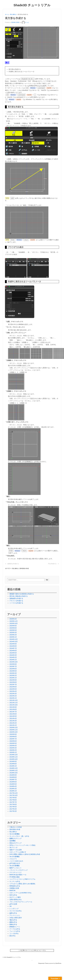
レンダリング (14, 909)
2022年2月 (13, 696)
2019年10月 (14, 759)
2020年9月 (13, 734)
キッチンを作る (15, 881)
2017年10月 (14, 795)
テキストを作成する (16, 601)
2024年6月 (13, 651)
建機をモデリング (16, 838)
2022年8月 (13, 682)
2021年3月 (13, 721)
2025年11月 (14, 621)
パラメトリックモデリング (19, 870)
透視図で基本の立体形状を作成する (22, 594)
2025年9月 (13, 626)
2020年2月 (13, 750)
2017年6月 (13, 804)
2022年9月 (13, 680)
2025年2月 (13, 635)
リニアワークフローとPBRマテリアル (22, 879)
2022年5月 (13, 689)
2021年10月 (14, 705)
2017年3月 (13, 811)
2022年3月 (13, 694)
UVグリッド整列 (15, 897)
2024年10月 (14, 642)
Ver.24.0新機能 (14, 834)
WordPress (58, 963)
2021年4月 (13, 718)
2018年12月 (14, 768)
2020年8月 (13, 737)
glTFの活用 (13, 904)
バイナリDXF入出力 (16, 861)
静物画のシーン (15, 927)
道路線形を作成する (16, 598)
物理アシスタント (16, 868)
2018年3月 (13, 789)
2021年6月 (13, 714)
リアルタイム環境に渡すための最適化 (22, 884)
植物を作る (13, 924)
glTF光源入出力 (15, 863)
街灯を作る (13, 895)
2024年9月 (13, 644)
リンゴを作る (14, 933)
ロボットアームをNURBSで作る (20, 893)
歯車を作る (13, 913)
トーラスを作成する (16, 603)
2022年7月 (13, 685)
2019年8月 (13, 764)
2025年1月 (13, 637)
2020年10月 (14, 732)
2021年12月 (14, 700)
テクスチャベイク (16, 872)
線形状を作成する (13, 564)
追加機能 (12, 841)
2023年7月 (13, 666)
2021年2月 (13, 723)
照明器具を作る (15, 886)
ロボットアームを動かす (18, 852)
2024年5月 (13, 653)
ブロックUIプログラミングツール (21, 902)
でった (25, 22)
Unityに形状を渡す (16, 918)
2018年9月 (13, 775)
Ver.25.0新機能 (14, 857)
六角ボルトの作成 (16, 827)
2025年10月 (14, 623)
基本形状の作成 (24, 568)
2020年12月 (14, 727)
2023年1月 (13, 678)
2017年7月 (13, 802)
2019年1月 (13, 766)
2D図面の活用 (14, 888)
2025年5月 (13, 630)
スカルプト (13, 859)
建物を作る (13, 922)
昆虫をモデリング (16, 843)
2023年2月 (13, 675)
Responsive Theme (43, 963)
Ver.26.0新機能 (14, 866)
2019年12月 (14, 755)
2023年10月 (14, 662)
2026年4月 (13, 619)
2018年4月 (13, 786)
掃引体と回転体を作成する (19, 596)
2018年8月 (13, 777)
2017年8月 (13, 800)
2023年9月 (13, 664)
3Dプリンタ (13, 847)
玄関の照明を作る (16, 900)
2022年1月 (13, 698)
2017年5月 (13, 807)
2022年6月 (13, 687)
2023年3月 (13, 673)
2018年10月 (14, 773)
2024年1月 (13, 660)
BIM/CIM (12, 890)
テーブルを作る (15, 929)
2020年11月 (14, 730)
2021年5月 (13, 716)
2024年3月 (13, 655)
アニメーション (15, 915)
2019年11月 (14, 757)
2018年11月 (14, 770)
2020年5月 (13, 743)
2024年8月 (13, 646)
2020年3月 (13, 748)
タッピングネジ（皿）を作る (19, 836)
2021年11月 (14, 703)
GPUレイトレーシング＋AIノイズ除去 (22, 845)
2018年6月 (13, 782)
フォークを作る (15, 931)
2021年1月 (13, 725)
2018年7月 (13, 780)
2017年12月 (14, 793)
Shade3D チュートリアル (32, 5)
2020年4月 (13, 746)
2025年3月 (13, 632)
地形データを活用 (16, 850)
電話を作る (13, 920)
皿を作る (12, 936)
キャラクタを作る (16, 911)
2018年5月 (13, 784)
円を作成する (52, 564)
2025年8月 (13, 628)
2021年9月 (13, 707)
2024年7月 (13, 648)
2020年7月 (13, 739)
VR (10, 906)
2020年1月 (13, 752)
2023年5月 (13, 671)
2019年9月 (13, 761)
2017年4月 (13, 809)
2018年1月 (13, 791)
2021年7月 (13, 712)
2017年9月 (13, 798)
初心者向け (13, 14)
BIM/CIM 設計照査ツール (18, 875)
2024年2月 (13, 657)
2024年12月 (14, 639)
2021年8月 (13, 709)
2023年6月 (13, 669)
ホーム (7, 14)
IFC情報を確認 (14, 877)
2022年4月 (13, 691)
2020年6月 (13, 741)
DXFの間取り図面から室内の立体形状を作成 (25, 854)
